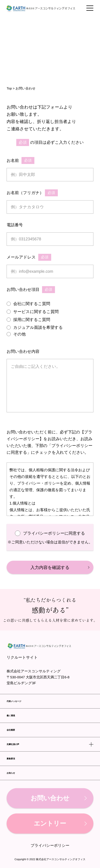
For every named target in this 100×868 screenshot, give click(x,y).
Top (9, 88)
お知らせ (11, 773)
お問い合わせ (50, 798)
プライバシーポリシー (50, 846)
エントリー (50, 823)
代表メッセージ (14, 701)
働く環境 (11, 716)
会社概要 (11, 730)
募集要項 (11, 759)
